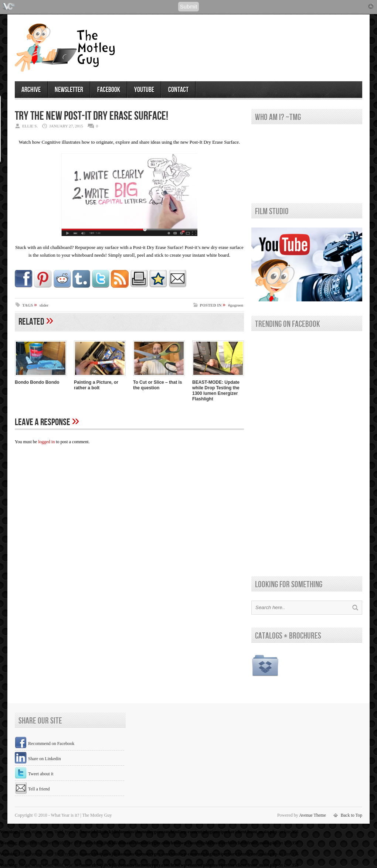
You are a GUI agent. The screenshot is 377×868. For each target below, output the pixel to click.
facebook (109, 90)
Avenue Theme (313, 815)
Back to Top (351, 815)
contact (178, 90)
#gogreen (236, 305)
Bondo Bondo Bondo (37, 382)
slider (44, 305)
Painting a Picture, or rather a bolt (96, 385)
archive (31, 90)
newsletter (69, 90)
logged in (46, 442)
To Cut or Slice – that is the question (157, 385)
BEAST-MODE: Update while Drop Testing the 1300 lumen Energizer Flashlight (216, 391)
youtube (144, 90)
